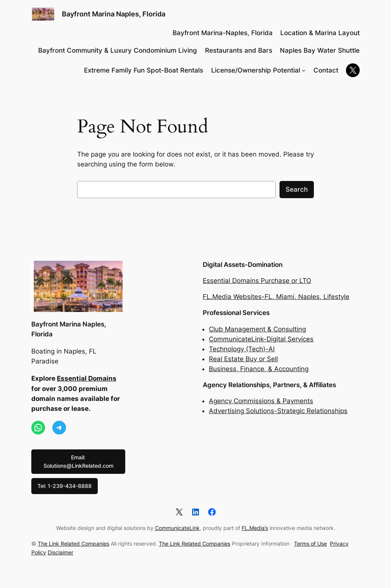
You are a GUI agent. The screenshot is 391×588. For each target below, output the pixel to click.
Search (297, 189)
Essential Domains (87, 378)
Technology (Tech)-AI (242, 349)
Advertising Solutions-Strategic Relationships (278, 411)
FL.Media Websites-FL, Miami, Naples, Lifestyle (276, 297)
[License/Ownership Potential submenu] (304, 70)
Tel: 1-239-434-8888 (65, 486)
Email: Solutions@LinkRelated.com (78, 461)
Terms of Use (310, 544)
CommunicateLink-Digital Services (261, 339)
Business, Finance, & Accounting (259, 369)
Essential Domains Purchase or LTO (257, 281)
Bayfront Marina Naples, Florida (114, 14)
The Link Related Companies (74, 544)
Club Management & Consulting (257, 329)
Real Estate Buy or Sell (243, 359)
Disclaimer (61, 552)
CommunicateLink (177, 528)
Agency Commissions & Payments (261, 401)
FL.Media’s (255, 528)
